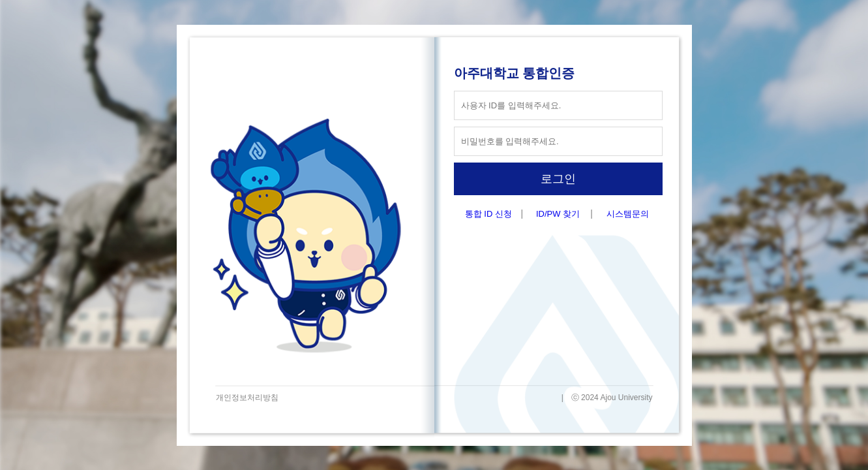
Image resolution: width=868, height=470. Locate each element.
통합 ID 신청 (488, 214)
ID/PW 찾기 (558, 214)
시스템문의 (628, 214)
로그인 (558, 179)
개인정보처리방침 (247, 398)
